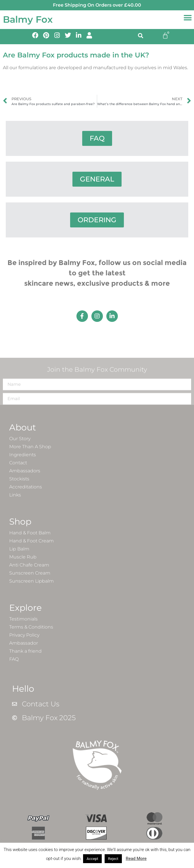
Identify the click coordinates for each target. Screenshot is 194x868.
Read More (136, 859)
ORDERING (97, 220)
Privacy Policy (24, 635)
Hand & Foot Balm (30, 533)
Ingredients (23, 455)
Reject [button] (113, 859)
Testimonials (23, 619)
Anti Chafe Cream (29, 565)
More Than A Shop (30, 447)
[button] (188, 18)
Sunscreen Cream (30, 573)
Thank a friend (25, 651)
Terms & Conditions (31, 627)
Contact (18, 463)
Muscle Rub (23, 557)
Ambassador (24, 643)
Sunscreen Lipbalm (31, 581)
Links (15, 495)
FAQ (97, 138)
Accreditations (26, 487)
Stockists (19, 479)
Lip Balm (19, 549)
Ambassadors (25, 471)
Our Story (20, 439)
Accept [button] (92, 859)
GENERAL (97, 179)
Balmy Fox (28, 19)
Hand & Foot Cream (31, 541)
